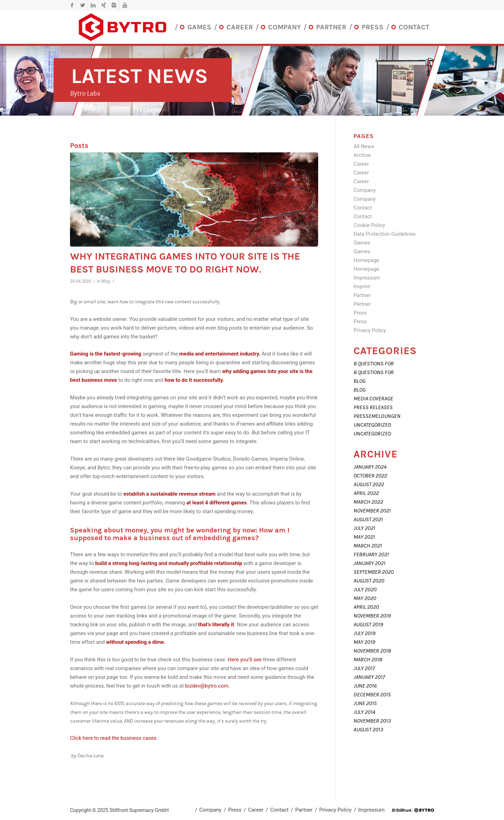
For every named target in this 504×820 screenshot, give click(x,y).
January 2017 (369, 677)
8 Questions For (374, 364)
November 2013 (372, 721)
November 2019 (372, 616)
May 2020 (365, 598)
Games (362, 243)
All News (364, 146)
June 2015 (365, 703)
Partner (362, 295)
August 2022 (369, 484)
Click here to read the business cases (113, 738)
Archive (362, 155)
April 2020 (366, 607)
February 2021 (371, 554)
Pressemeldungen (377, 416)
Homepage (366, 260)
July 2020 (365, 590)
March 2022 (368, 502)
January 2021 (369, 563)
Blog (105, 281)
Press (360, 313)
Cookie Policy (369, 225)
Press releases (373, 407)
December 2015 (372, 695)
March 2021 (368, 546)
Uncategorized (372, 425)
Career (361, 164)
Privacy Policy (370, 330)
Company (365, 190)
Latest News (139, 76)
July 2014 (364, 712)
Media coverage (373, 399)
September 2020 (374, 572)
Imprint (362, 287)
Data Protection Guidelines (384, 234)
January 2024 (370, 467)
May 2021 (364, 537)
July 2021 (364, 528)
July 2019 (364, 633)
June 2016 (365, 686)
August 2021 (368, 519)
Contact (363, 208)
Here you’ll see (246, 660)
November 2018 (372, 651)
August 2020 (369, 581)
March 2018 (368, 660)
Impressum (367, 278)
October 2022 (370, 476)
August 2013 (368, 730)
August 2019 (368, 625)
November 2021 (372, 511)
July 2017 (364, 668)
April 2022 (366, 493)
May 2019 (364, 642)
